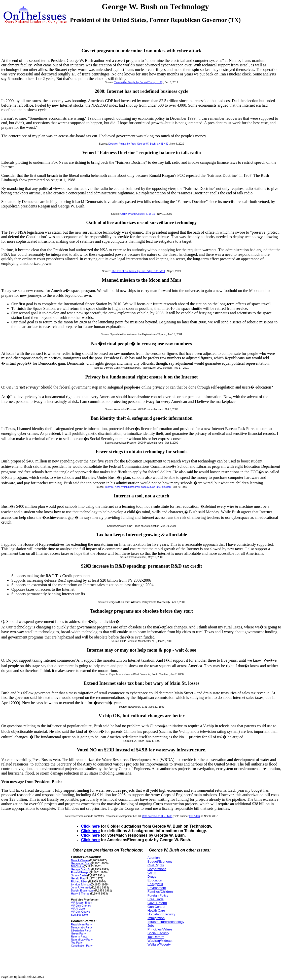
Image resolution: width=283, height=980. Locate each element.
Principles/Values (160, 929)
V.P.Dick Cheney (81, 906)
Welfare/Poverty (159, 944)
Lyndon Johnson (81, 884)
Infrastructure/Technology (166, 922)
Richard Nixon (80, 881)
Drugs (152, 877)
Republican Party (81, 924)
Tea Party (77, 943)
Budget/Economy (160, 861)
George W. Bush (81, 863)
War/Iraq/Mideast (160, 941)
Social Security (158, 933)
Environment (157, 888)
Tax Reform (156, 937)
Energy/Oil (155, 884)
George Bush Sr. (81, 869)
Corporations (157, 869)
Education (155, 880)
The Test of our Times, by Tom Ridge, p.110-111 (138, 271)
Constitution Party (82, 946)
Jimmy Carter (79, 875)
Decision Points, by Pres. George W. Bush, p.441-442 (138, 144)
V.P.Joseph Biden (82, 903)
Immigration (156, 918)
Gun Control (156, 907)
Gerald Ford (78, 878)
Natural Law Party (82, 940)
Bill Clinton (77, 866)
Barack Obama (80, 860)
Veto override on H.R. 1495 (157, 816)
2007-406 (194, 816)
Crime (152, 873)
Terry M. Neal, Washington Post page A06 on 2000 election (138, 487)
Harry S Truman (81, 893)
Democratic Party (81, 927)
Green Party (78, 933)
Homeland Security (161, 914)
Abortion (154, 858)
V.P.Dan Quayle (80, 912)
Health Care (156, 910)
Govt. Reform (157, 903)
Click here (91, 826)
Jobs (151, 926)
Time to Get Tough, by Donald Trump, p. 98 (138, 82)
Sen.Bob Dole (79, 915)
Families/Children (160, 892)
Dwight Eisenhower (83, 890)
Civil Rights (156, 865)
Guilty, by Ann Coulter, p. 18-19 (138, 214)
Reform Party (79, 936)
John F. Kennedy (81, 887)
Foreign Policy (158, 895)
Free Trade (156, 899)
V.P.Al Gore (78, 909)
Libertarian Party (81, 930)
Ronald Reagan (80, 872)
